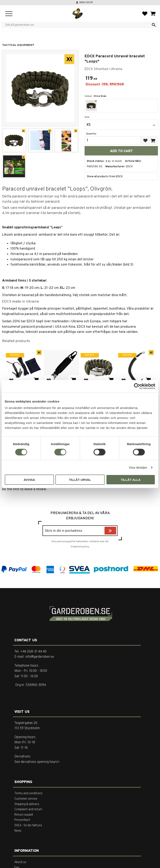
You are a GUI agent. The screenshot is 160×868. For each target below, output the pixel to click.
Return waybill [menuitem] (24, 815)
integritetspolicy (80, 547)
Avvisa (29, 480)
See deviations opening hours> (37, 762)
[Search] (154, 25)
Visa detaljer (138, 467)
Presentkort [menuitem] (22, 820)
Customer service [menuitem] (26, 799)
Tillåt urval (80, 480)
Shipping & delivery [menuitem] (27, 804)
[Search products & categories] (77, 25)
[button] (9, 14)
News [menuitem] (18, 831)
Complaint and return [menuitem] (28, 810)
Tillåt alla (131, 480)
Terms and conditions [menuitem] (28, 794)
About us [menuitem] (20, 862)
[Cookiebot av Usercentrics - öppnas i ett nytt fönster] (137, 386)
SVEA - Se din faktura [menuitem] (28, 826)
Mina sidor (86, 2)
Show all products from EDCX (105, 177)
